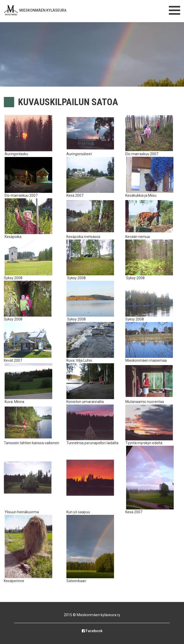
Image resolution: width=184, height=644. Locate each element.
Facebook (92, 631)
